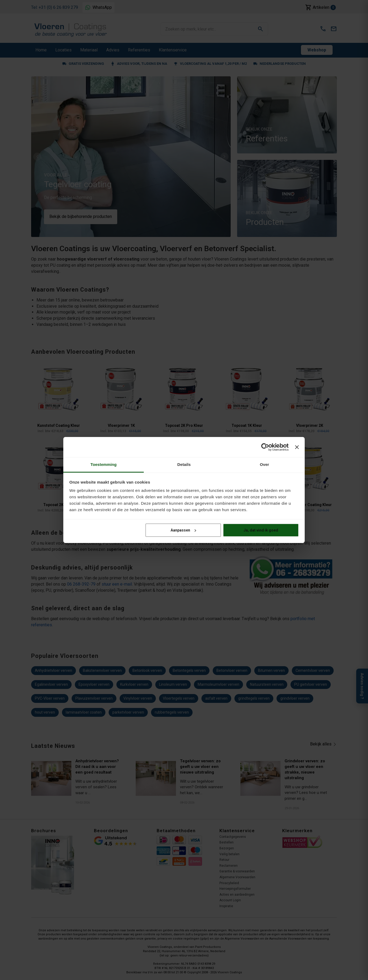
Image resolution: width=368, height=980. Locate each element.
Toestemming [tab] (104, 464)
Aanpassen (183, 530)
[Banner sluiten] (297, 447)
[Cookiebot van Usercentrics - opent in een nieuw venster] (265, 447)
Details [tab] (184, 464)
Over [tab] (265, 464)
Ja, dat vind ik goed (261, 530)
